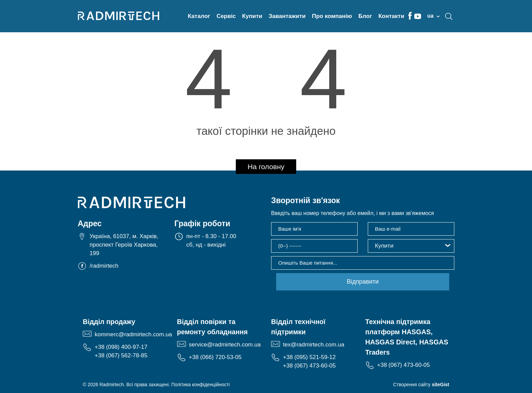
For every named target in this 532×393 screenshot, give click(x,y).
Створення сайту (421, 385)
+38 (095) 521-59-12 (309, 357)
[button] (411, 246)
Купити (252, 16)
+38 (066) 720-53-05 (215, 357)
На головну (266, 167)
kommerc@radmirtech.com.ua (133, 334)
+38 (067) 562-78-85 (121, 355)
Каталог (199, 16)
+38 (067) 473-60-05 (309, 366)
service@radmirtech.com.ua (225, 345)
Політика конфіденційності (201, 385)
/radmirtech (104, 266)
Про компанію (332, 16)
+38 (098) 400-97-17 (121, 347)
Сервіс (226, 16)
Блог (365, 16)
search (449, 16)
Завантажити (287, 16)
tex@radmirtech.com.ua (314, 345)
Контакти (391, 16)
